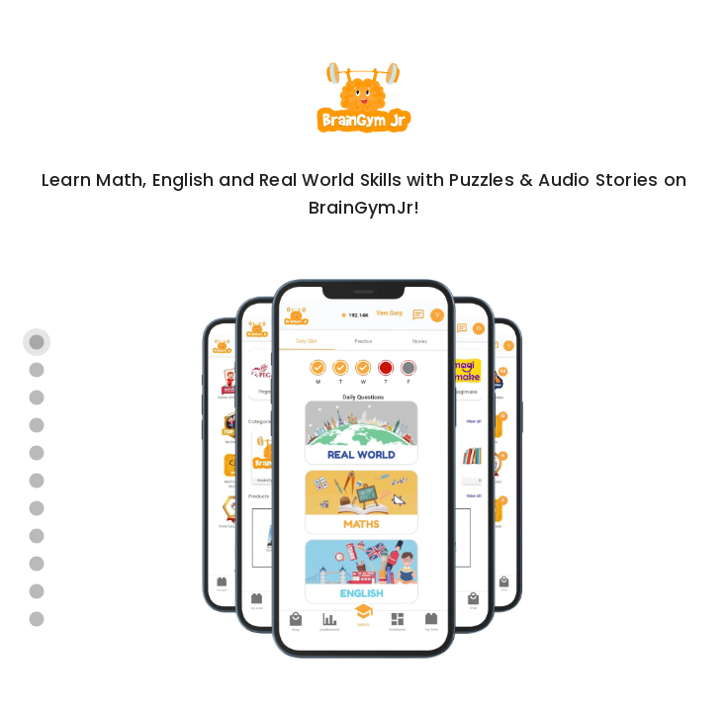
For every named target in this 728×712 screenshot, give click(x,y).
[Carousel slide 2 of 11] (37, 370)
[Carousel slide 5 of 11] (37, 453)
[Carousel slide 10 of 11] (37, 591)
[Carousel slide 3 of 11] (37, 398)
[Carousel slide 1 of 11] (37, 342)
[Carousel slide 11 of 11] (37, 619)
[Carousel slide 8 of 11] (37, 536)
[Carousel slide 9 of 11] (37, 564)
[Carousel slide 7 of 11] (37, 508)
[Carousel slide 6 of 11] (37, 481)
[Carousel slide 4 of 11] (37, 425)
